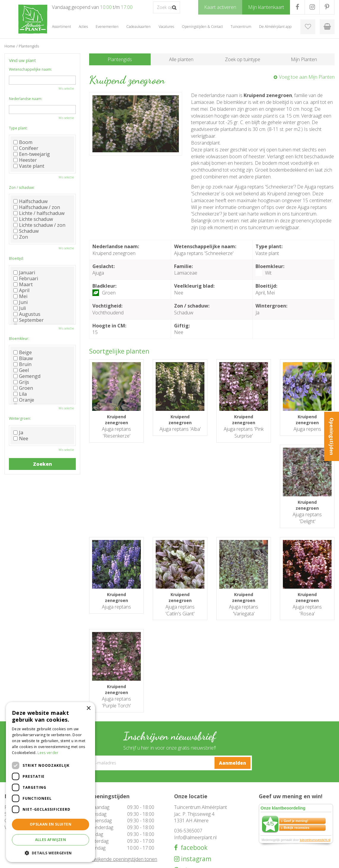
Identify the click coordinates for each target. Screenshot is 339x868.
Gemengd (27, 376)
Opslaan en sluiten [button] (51, 824)
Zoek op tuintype (243, 59)
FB (297, 7)
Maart (23, 284)
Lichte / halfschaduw (39, 213)
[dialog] (51, 782)
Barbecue (98, 821)
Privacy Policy (323, 859)
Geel (21, 370)
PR (327, 7)
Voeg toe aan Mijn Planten (307, 77)
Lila (20, 394)
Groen (23, 388)
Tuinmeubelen (102, 815)
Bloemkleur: (19, 339)
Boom (23, 142)
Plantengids (120, 59)
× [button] (88, 708)
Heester (25, 160)
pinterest (194, 785)
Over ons (182, 821)
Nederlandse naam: (26, 99)
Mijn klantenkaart (189, 839)
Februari (26, 278)
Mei (20, 296)
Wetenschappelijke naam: (30, 69)
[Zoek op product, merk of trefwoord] (167, 7)
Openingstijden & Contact (197, 815)
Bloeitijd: (16, 258)
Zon (21, 237)
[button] (51, 853)
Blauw (23, 358)
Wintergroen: (20, 418)
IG (312, 7)
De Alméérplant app (192, 827)
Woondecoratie (103, 827)
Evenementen (102, 839)
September (29, 320)
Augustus (27, 314)
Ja (18, 433)
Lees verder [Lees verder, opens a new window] (48, 753)
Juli (20, 308)
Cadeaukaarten (103, 833)
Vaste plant (29, 166)
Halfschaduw (30, 201)
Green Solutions (249, 859)
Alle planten (181, 59)
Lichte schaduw (33, 219)
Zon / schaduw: (22, 187)
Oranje (24, 400)
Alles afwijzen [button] (51, 840)
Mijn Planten (304, 59)
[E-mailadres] (170, 678)
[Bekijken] (327, 27)
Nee (21, 438)
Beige (23, 352)
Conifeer (26, 148)
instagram (195, 773)
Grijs (21, 382)
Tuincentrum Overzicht (287, 859)
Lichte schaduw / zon (39, 225)
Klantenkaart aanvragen (195, 833)
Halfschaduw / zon (37, 207)
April (21, 290)
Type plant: (18, 128)
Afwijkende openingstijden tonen (123, 774)
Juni (21, 302)
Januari (24, 273)
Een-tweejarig (32, 154)
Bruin (22, 364)
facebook (193, 762)
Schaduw (26, 231)
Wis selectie (66, 88)
